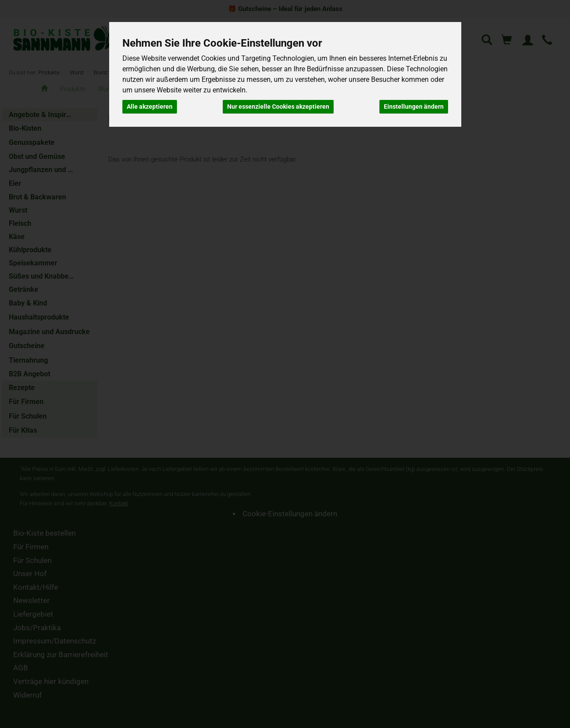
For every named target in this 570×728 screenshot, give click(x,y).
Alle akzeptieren (150, 107)
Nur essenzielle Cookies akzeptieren (278, 107)
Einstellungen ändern (414, 107)
